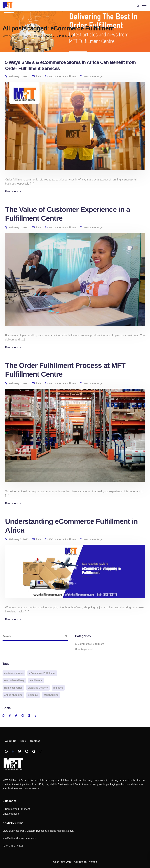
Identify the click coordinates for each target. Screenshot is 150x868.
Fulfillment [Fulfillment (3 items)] (36, 680)
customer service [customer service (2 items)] (14, 673)
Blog (23, 741)
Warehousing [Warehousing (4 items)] (51, 695)
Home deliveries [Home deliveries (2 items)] (13, 688)
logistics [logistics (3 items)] (58, 688)
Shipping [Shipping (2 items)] (33, 695)
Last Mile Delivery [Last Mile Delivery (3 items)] (38, 688)
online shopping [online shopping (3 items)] (13, 695)
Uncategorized (84, 649)
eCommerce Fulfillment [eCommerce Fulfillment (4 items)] (42, 673)
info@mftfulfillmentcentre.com (19, 838)
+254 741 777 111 (13, 846)
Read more (12, 191)
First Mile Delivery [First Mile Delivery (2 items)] (14, 680)
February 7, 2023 (19, 76)
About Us (11, 741)
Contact (35, 741)
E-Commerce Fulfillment (63, 76)
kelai (39, 76)
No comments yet (93, 76)
